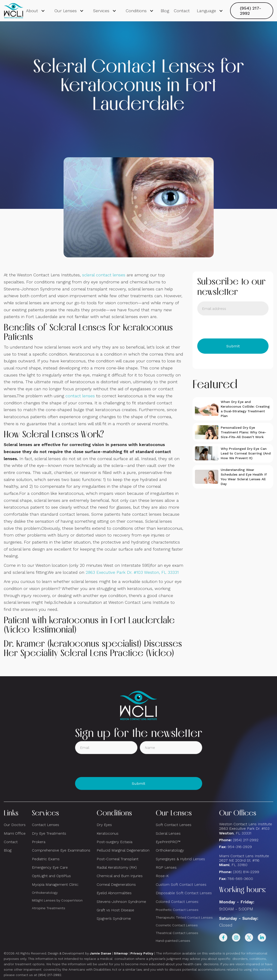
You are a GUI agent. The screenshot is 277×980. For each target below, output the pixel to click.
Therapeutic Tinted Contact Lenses (184, 917)
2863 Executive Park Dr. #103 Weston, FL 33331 (132, 572)
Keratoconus (108, 833)
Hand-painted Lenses (173, 941)
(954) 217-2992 (251, 11)
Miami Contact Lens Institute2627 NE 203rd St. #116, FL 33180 (244, 860)
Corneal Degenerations (116, 884)
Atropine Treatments (49, 908)
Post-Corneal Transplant (118, 859)
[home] (14, 11)
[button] (36, 11)
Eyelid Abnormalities (114, 893)
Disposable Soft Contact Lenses (184, 893)
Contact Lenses (46, 825)
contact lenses (80, 396)
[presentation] (233, 327)
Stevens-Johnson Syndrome (121, 902)
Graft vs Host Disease (115, 910)
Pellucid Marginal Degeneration (123, 850)
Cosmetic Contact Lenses (177, 925)
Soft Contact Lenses (174, 825)
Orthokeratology (45, 893)
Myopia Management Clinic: (55, 884)
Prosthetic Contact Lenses (177, 910)
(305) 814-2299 (246, 872)
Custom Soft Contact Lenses (181, 884)
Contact (182, 11)
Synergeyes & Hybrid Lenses (180, 859)
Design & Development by (80, 953)
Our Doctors (15, 825)
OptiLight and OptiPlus (51, 876)
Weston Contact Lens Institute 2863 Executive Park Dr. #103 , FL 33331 (246, 828)
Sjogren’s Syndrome (114, 918)
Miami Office (15, 833)
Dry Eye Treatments (49, 833)
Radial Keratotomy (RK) (117, 867)
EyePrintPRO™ (168, 842)
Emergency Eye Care (50, 867)
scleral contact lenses (104, 275)
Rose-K (162, 876)
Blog (165, 11)
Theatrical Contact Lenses (177, 933)
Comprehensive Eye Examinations (61, 850)
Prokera (39, 842)
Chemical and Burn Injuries (120, 876)
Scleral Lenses (168, 833)
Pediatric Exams (46, 859)
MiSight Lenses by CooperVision (57, 900)
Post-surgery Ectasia (114, 842)
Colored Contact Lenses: (177, 902)
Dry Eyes (104, 825)
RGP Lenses (166, 867)
